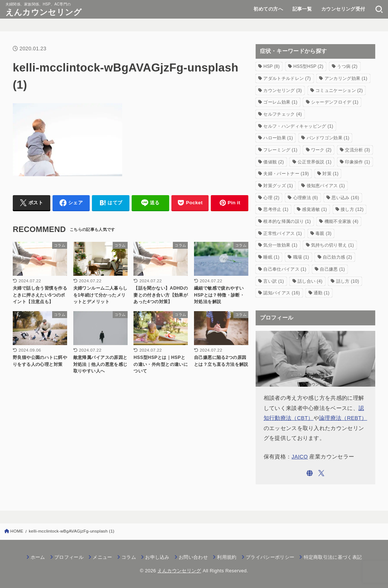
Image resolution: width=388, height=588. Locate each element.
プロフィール (69, 557)
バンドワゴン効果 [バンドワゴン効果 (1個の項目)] (328, 138)
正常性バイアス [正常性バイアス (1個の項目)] (282, 233)
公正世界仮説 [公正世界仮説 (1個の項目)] (315, 162)
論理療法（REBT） (343, 418)
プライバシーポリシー (270, 557)
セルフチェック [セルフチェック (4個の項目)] (282, 114)
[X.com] (321, 473)
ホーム (38, 557)
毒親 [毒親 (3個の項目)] (323, 233)
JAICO (300, 457)
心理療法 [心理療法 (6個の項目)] (306, 198)
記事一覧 (302, 9)
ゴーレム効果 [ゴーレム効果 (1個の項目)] (280, 102)
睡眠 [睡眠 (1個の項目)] (271, 257)
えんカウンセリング (44, 12)
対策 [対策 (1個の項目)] (330, 174)
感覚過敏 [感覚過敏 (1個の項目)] (314, 209)
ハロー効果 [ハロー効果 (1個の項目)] (278, 138)
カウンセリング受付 (343, 9)
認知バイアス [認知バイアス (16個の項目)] (282, 293)
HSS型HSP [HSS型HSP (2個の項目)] (308, 66)
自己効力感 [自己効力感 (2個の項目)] (337, 257)
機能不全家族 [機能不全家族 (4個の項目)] (342, 221)
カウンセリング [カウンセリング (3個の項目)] (282, 90)
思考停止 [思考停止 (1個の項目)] (276, 209)
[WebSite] (310, 473)
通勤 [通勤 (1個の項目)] (322, 293)
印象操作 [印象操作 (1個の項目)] (357, 162)
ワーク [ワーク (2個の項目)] (321, 150)
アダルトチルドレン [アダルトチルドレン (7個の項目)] (287, 78)
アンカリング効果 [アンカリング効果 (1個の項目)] (346, 78)
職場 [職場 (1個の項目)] (301, 257)
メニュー (102, 557)
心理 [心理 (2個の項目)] (271, 198)
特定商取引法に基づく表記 (333, 557)
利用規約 (227, 557)
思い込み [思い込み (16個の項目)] (345, 198)
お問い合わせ (193, 557)
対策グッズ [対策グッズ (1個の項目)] (278, 186)
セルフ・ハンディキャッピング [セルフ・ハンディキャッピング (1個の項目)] (298, 126)
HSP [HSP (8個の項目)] (271, 66)
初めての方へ (268, 9)
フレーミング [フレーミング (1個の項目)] (280, 150)
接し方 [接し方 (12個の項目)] (352, 209)
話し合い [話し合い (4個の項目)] (310, 281)
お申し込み (157, 557)
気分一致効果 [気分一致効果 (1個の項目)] (280, 245)
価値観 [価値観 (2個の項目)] (273, 162)
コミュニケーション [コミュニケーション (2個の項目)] (339, 90)
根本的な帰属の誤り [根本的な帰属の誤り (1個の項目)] (287, 221)
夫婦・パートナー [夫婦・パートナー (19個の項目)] (286, 174)
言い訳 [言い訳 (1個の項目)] (273, 281)
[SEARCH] (379, 9)
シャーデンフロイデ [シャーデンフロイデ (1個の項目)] (335, 102)
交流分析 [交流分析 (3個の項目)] (357, 150)
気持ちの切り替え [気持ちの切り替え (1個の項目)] (333, 245)
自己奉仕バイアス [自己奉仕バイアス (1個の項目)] (285, 269)
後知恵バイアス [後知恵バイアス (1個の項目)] (326, 186)
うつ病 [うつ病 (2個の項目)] (347, 66)
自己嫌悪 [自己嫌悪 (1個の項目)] (332, 269)
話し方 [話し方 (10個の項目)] (348, 281)
